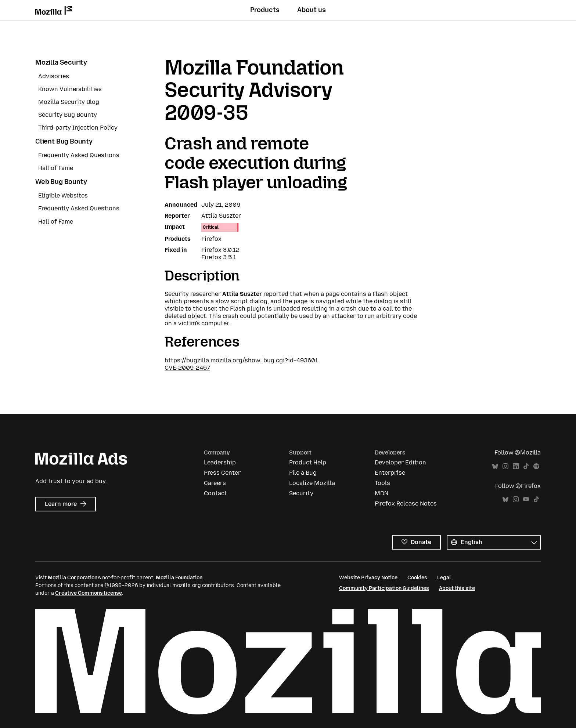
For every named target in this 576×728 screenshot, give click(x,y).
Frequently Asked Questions (79, 155)
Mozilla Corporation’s (74, 578)
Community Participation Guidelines (384, 588)
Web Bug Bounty (61, 182)
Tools (382, 483)
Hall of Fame (56, 168)
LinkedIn (516, 466)
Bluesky (495, 466)
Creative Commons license (89, 593)
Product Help (308, 462)
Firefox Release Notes (406, 504)
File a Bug (303, 473)
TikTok (526, 466)
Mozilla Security (61, 62)
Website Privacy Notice (368, 578)
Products (265, 10)
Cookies (417, 578)
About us (312, 10)
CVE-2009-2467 (187, 368)
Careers (215, 483)
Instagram (505, 466)
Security (301, 493)
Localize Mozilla (312, 483)
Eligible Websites (63, 195)
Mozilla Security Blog (69, 102)
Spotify (536, 466)
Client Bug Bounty (64, 141)
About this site (457, 588)
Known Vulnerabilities (70, 89)
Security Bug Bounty (68, 115)
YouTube (526, 499)
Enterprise (390, 473)
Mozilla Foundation (179, 578)
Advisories (54, 76)
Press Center (222, 473)
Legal (444, 578)
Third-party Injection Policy (78, 128)
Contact (215, 493)
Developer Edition (400, 462)
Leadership (220, 462)
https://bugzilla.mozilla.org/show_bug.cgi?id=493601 (241, 360)
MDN (381, 493)
